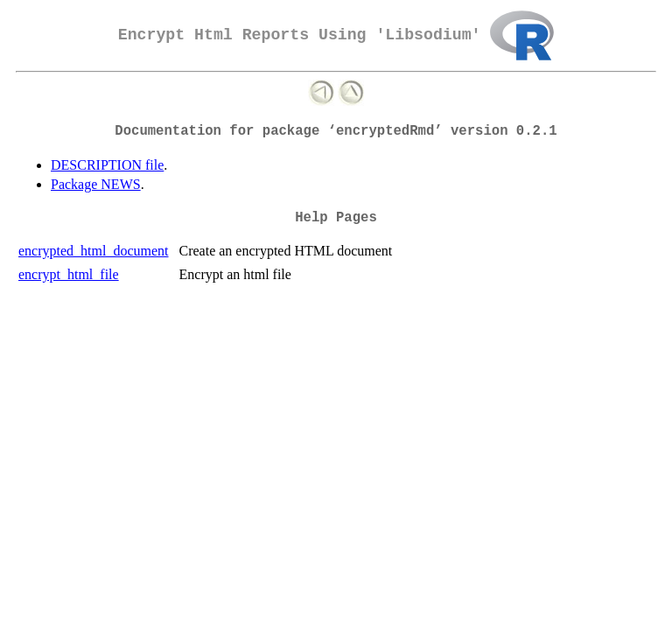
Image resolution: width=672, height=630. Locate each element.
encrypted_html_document (94, 251)
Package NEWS (96, 184)
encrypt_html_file (69, 274)
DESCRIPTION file (107, 165)
